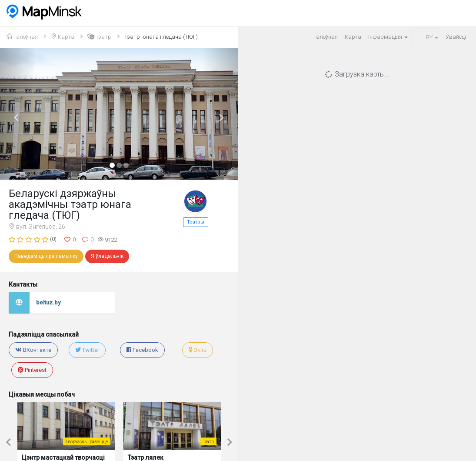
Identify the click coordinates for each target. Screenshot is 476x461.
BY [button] (427, 37)
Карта (353, 37)
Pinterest (32, 370)
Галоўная (326, 37)
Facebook (142, 350)
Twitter (87, 350)
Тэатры (196, 222)
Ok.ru (198, 350)
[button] (18, 114)
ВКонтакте (33, 350)
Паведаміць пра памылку (46, 256)
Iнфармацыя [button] (388, 37)
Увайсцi (456, 37)
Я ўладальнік (107, 256)
